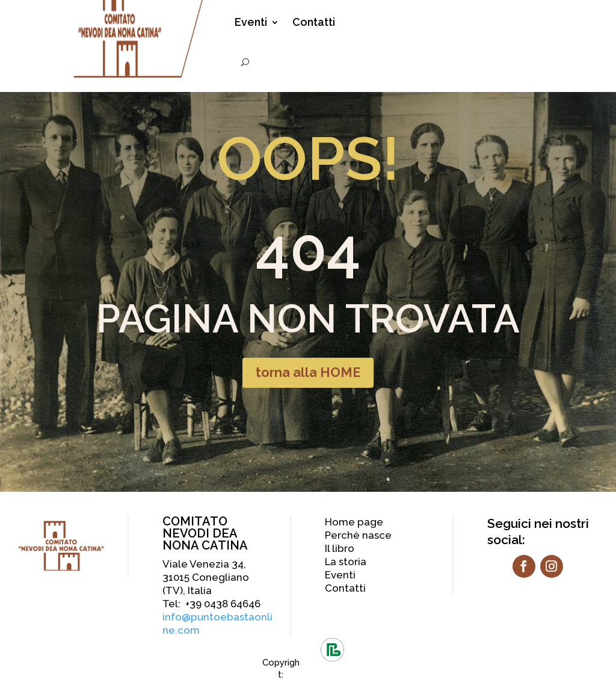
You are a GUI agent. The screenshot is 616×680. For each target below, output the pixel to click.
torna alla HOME (308, 373)
